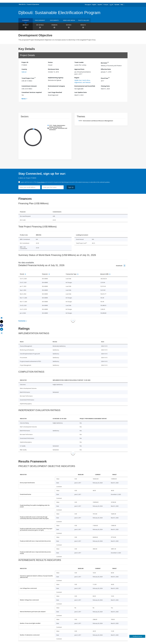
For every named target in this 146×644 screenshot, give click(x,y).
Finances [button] (54, 27)
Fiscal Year (105, 78)
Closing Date (105, 86)
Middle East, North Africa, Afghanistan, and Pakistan (82, 81)
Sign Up (71, 187)
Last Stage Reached (55, 92)
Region (77, 78)
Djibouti (24, 72)
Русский (117, 5)
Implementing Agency (56, 78)
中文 (122, 5)
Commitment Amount (29, 86)
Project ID (25, 62)
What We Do (22, 4)
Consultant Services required (32, 92)
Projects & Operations (33, 4)
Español (100, 5)
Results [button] (83, 27)
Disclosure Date (53, 69)
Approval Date (79, 69)
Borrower (105, 63)
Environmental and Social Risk (85, 86)
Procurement (40, 20)
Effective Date (106, 69)
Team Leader (79, 62)
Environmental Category (56, 86)
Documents (54, 20)
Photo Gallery (84, 20)
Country (24, 69)
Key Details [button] (40, 27)
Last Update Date (81, 92)
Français (106, 5)
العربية (111, 5)
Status (50, 62)
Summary (26, 20)
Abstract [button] (26, 27)
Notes (24, 99)
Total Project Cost (28, 78)
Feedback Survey (137, 636)
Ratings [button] (69, 27)
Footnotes (22, 321)
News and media (69, 20)
